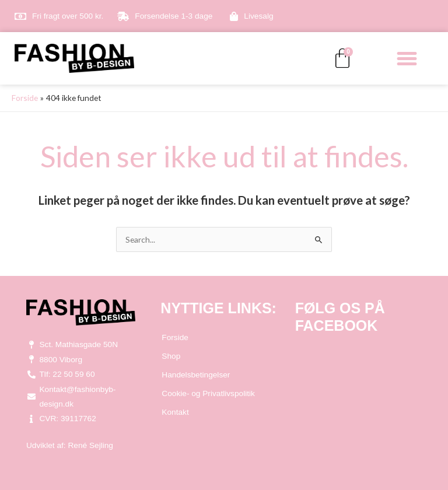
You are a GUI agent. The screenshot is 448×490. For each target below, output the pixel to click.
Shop (171, 356)
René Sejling (90, 445)
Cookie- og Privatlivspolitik (208, 393)
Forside (175, 337)
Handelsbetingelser (196, 375)
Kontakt (175, 412)
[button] (407, 58)
